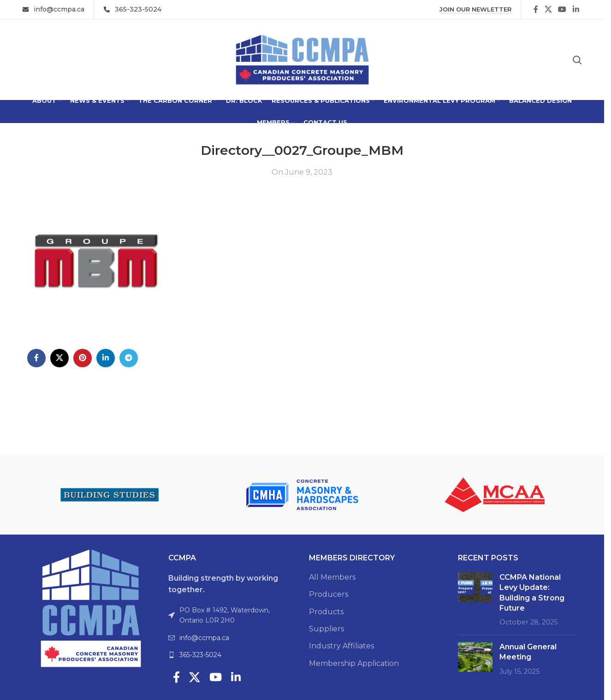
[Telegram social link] (129, 358)
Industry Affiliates (341, 646)
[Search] (577, 60)
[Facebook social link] (536, 9)
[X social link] (548, 9)
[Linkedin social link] (576, 9)
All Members (332, 577)
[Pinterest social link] (83, 358)
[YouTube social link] (562, 9)
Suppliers (326, 629)
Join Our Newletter (475, 9)
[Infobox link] (53, 9)
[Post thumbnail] (475, 600)
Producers (329, 594)
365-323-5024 (200, 655)
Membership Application (354, 663)
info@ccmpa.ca (204, 638)
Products (326, 612)
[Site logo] (302, 59)
